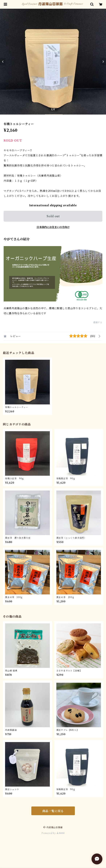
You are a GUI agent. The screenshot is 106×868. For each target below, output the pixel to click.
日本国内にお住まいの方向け (53, 227)
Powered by (53, 833)
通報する (98, 322)
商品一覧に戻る (53, 811)
